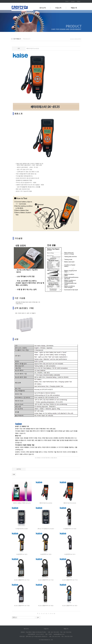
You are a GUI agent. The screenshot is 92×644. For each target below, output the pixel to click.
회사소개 (43, 8)
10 (54, 614)
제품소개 (74, 8)
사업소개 (58, 8)
